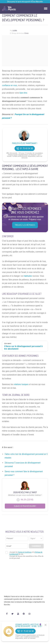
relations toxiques (21, 384)
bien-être (23, 93)
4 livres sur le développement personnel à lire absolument (23, 348)
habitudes (28, 276)
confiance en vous (10, 85)
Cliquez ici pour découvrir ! (25, 506)
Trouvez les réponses (25, 225)
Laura (15, 31)
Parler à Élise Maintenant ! (25, 143)
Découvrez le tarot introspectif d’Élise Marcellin (25, 2)
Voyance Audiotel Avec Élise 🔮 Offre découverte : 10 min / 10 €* (29, 625)
